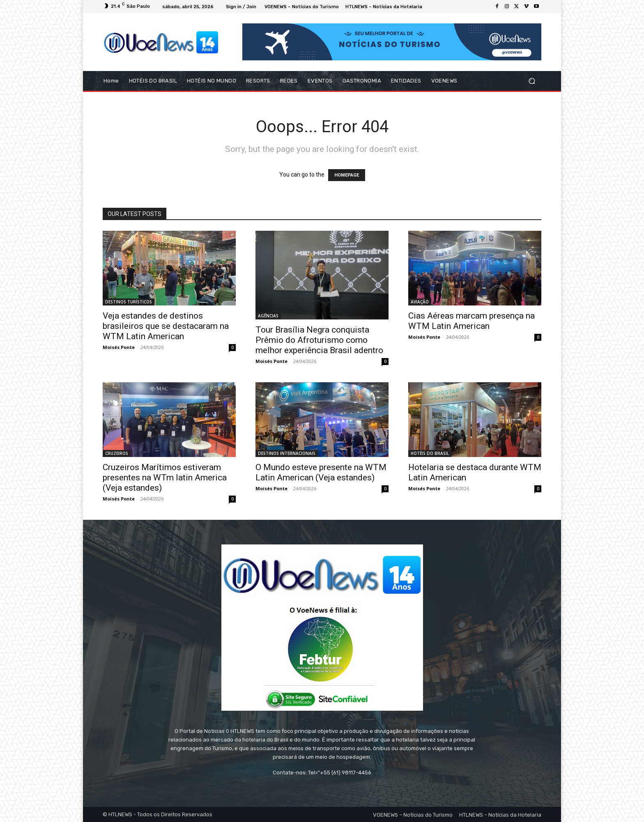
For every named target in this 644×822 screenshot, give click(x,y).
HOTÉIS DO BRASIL (430, 453)
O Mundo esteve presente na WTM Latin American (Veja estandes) (321, 472)
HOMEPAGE (347, 175)
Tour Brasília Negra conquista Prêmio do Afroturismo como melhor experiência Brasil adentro (319, 340)
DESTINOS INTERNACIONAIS (287, 453)
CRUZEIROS (117, 453)
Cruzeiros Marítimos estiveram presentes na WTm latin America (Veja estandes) (165, 478)
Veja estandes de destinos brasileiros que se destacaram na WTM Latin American (166, 326)
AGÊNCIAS (268, 316)
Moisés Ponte (119, 347)
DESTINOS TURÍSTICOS (129, 302)
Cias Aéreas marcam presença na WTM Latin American (471, 321)
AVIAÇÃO (420, 302)
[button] (532, 81)
